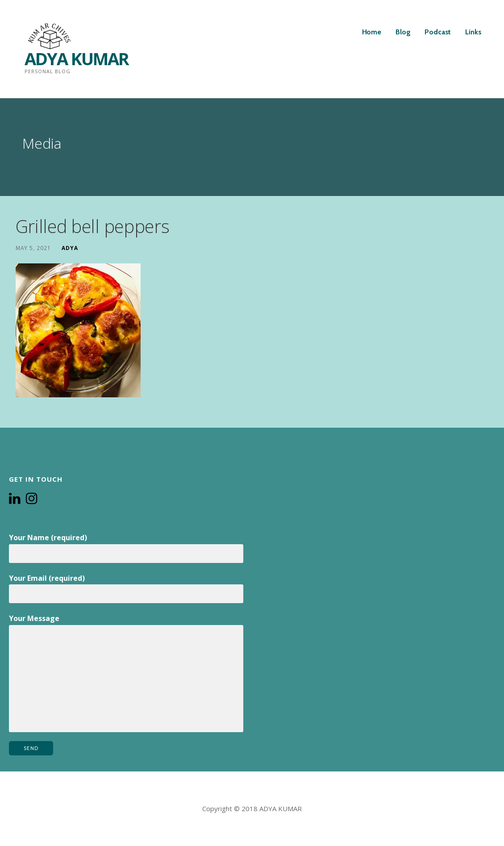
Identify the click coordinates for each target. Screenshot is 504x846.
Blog (403, 32)
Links (473, 32)
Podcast (438, 32)
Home (372, 32)
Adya (70, 248)
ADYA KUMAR (77, 58)
